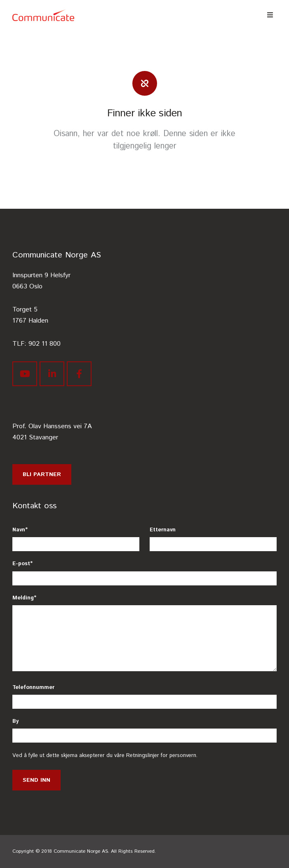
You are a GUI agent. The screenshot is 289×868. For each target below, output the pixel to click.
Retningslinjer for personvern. (162, 756)
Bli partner (42, 474)
